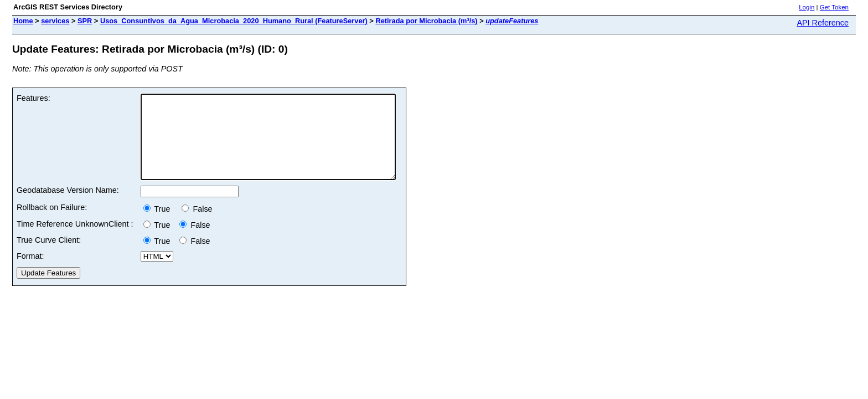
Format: (30, 273)
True (160, 226)
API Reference (823, 23)
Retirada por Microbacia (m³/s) (426, 21)
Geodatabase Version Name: (68, 207)
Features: (33, 98)
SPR (85, 21)
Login (807, 7)
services (55, 21)
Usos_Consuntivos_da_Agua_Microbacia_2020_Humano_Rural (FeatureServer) (234, 21)
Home (23, 21)
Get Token (834, 7)
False (197, 226)
